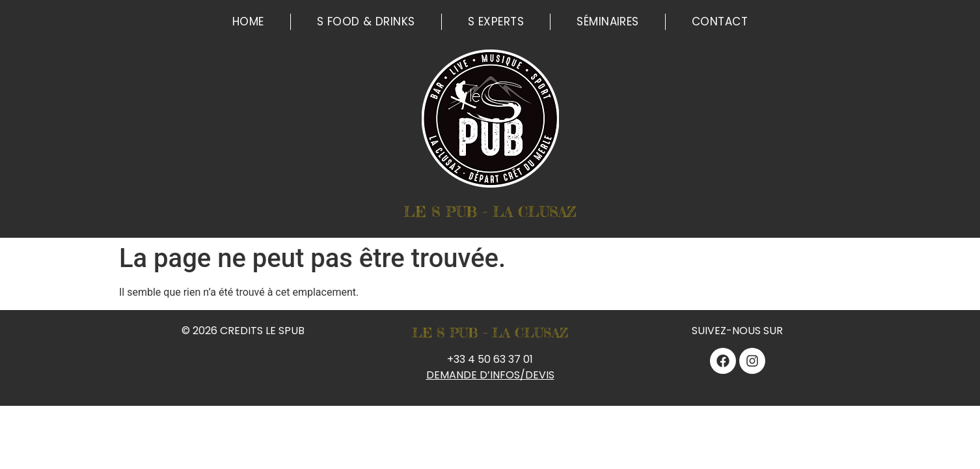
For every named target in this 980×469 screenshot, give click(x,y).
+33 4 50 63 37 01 (490, 359)
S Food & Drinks (366, 21)
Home (248, 21)
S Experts (496, 21)
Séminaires (608, 21)
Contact (720, 21)
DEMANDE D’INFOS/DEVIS (490, 375)
